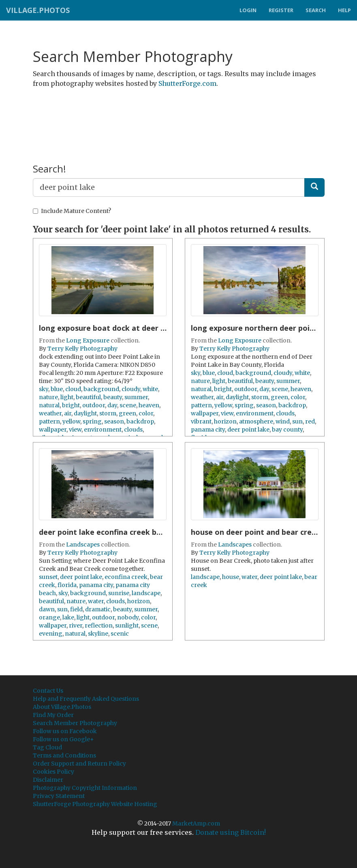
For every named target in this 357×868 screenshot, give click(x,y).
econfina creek (126, 577)
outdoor (94, 405)
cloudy (131, 389)
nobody (128, 617)
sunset (48, 577)
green (127, 413)
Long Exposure (88, 340)
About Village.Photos (62, 707)
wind (283, 421)
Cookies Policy (53, 772)
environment (103, 430)
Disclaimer (48, 780)
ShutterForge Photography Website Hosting (95, 804)
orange (49, 617)
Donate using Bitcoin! (231, 832)
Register (281, 10)
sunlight (127, 625)
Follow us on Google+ (63, 739)
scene (128, 405)
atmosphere (256, 421)
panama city (208, 430)
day (112, 405)
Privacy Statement (59, 796)
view (75, 430)
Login (248, 10)
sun (297, 421)
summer (136, 397)
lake (68, 617)
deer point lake (248, 430)
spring (92, 421)
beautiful (88, 397)
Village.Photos (38, 10)
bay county (287, 430)
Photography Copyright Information (85, 788)
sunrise (119, 593)
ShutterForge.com (187, 83)
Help (344, 10)
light (67, 397)
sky (44, 389)
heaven (149, 405)
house (231, 577)
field (76, 609)
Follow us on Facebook (65, 731)
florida (67, 585)
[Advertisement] (180, 115)
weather (50, 413)
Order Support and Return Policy (79, 764)
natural (49, 405)
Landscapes (83, 545)
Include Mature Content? (72, 211)
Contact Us (48, 691)
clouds (133, 430)
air (68, 413)
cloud (73, 389)
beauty (113, 397)
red (310, 421)
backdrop (140, 421)
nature (48, 397)
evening (51, 634)
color (146, 413)
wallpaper (53, 430)
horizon (225, 421)
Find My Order (53, 715)
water (96, 601)
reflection (99, 625)
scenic (120, 634)
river (76, 625)
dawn (47, 609)
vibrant (201, 421)
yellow (71, 421)
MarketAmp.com (196, 823)
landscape (146, 593)
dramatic (98, 609)
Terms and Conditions (64, 755)
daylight (85, 413)
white (150, 389)
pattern (49, 421)
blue (57, 389)
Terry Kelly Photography (82, 349)
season (114, 421)
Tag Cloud (47, 747)
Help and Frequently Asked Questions (86, 699)
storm (108, 413)
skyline (98, 634)
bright (71, 405)
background (101, 389)
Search (316, 10)
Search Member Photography (75, 723)
